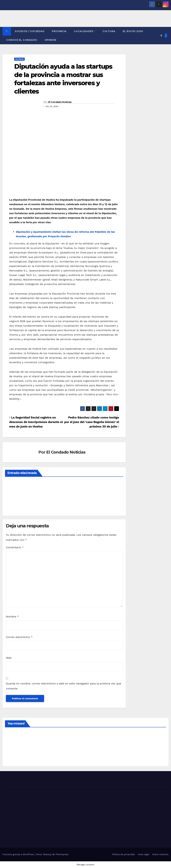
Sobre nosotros (160, 854)
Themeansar (62, 854)
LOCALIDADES (84, 31)
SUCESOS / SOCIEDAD (30, 31)
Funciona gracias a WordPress (19, 854)
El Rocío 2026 (133, 31)
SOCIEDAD (19, 59)
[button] (161, 35)
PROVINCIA (59, 31)
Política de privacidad (123, 854)
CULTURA (109, 31)
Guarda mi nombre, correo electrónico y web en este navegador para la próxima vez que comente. (63, 686)
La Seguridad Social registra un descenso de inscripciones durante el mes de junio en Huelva (36, 422)
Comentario (15, 547)
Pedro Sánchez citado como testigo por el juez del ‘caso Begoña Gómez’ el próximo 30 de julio (92, 422)
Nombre (12, 617)
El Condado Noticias (60, 102)
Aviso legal (144, 854)
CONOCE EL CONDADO (22, 40)
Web (9, 658)
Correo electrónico (19, 637)
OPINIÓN (50, 40)
